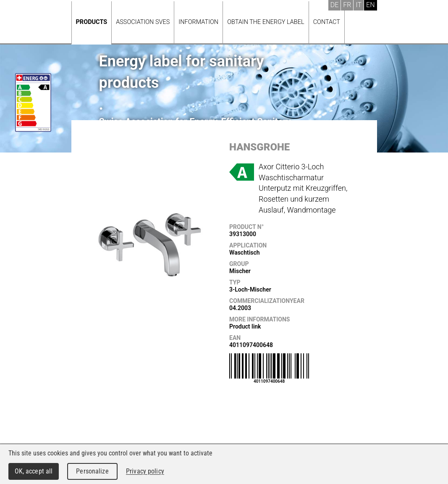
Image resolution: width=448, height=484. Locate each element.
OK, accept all (34, 471)
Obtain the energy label (266, 22)
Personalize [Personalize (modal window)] (92, 471)
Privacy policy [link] (145, 471)
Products (92, 22)
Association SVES (143, 22)
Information (198, 22)
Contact (327, 22)
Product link (245, 326)
